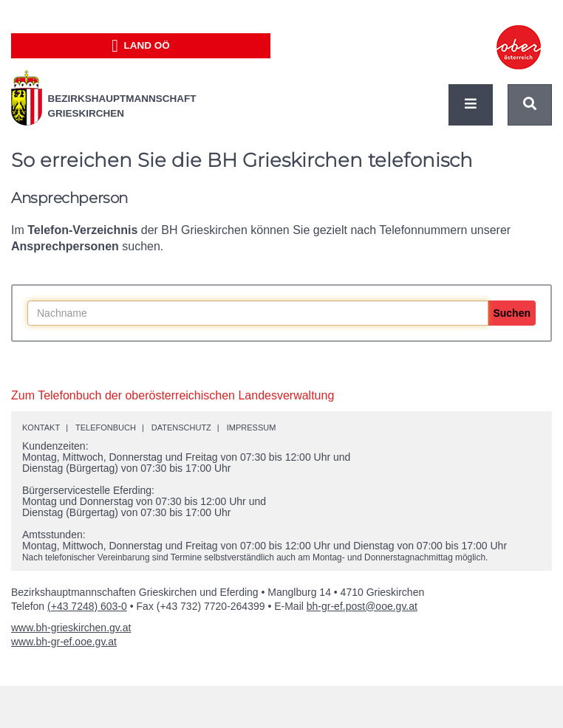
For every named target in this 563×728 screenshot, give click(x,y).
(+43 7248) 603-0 (87, 606)
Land (141, 46)
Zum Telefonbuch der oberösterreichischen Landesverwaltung (173, 395)
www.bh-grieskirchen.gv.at (71, 628)
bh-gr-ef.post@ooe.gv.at (362, 606)
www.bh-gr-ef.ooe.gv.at (64, 642)
